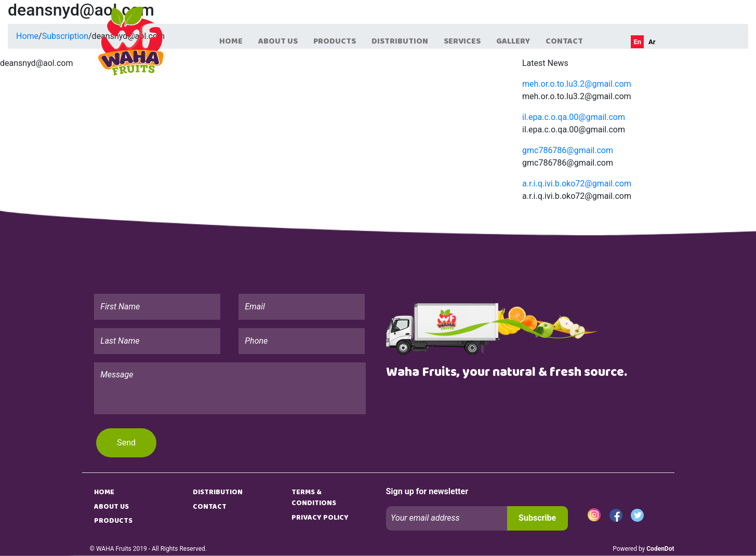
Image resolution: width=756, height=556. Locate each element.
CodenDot (660, 549)
